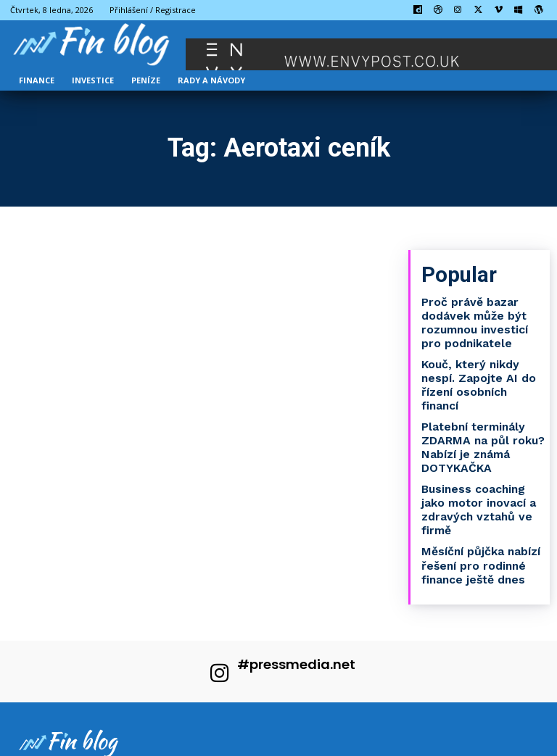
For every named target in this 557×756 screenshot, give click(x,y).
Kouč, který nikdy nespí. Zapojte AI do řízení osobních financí (482, 368)
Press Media (99, 743)
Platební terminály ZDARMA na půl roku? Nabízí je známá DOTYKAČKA (476, 419)
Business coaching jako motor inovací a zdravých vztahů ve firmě (481, 477)
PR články (232, 743)
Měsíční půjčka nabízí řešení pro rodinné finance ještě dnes (475, 528)
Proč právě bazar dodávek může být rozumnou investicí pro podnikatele (481, 317)
